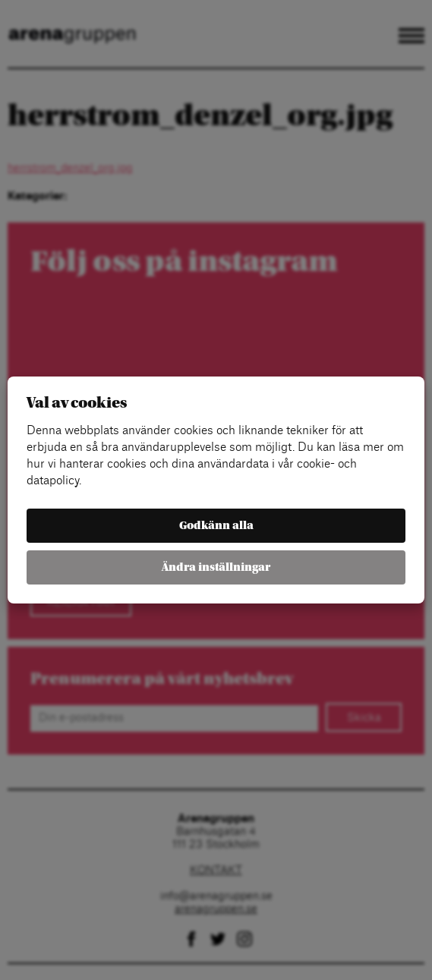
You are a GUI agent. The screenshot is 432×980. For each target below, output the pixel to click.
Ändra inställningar (216, 567)
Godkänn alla (216, 526)
